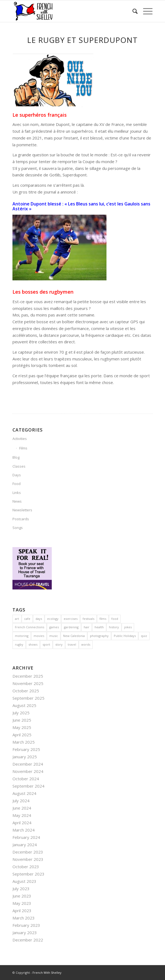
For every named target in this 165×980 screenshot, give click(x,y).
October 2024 (26, 779)
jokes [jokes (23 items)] (128, 627)
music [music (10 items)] (54, 636)
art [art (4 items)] (17, 619)
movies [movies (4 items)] (39, 636)
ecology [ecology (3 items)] (53, 619)
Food (17, 484)
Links (17, 493)
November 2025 (28, 683)
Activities (20, 439)
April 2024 (22, 823)
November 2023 (28, 859)
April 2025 (22, 735)
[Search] (132, 11)
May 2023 (22, 903)
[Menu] (145, 11)
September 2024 (28, 786)
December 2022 (28, 940)
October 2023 (26, 867)
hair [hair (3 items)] (87, 627)
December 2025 (28, 676)
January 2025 (25, 757)
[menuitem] (132, 11)
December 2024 (28, 764)
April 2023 (22, 911)
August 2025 (24, 705)
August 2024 (24, 793)
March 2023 (24, 918)
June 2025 (22, 720)
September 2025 (28, 698)
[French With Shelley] (69, 11)
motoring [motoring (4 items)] (22, 636)
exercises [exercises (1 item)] (71, 619)
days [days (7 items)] (39, 619)
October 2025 (26, 691)
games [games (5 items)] (54, 627)
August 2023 (24, 881)
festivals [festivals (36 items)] (88, 619)
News (17, 501)
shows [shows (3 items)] (33, 644)
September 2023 (28, 874)
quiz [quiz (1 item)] (144, 636)
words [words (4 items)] (86, 644)
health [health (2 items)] (99, 627)
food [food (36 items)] (115, 619)
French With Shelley (47, 973)
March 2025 (24, 742)
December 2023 (28, 852)
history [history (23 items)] (114, 627)
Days (17, 475)
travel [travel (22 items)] (72, 644)
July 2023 (21, 889)
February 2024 (26, 837)
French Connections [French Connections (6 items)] (30, 627)
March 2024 (24, 830)
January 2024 (25, 845)
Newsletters (22, 510)
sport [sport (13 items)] (46, 644)
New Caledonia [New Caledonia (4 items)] (74, 636)
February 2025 (26, 749)
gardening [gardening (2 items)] (71, 627)
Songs (18, 528)
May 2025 (22, 727)
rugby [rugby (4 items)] (19, 644)
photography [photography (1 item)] (99, 636)
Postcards (21, 519)
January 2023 (25, 933)
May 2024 (22, 815)
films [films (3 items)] (103, 619)
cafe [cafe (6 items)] (27, 619)
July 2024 (21, 801)
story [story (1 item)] (59, 644)
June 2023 (22, 896)
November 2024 (28, 771)
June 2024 (22, 808)
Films (23, 448)
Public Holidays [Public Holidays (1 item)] (125, 636)
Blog (16, 457)
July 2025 (21, 713)
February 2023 (26, 925)
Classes (19, 466)
